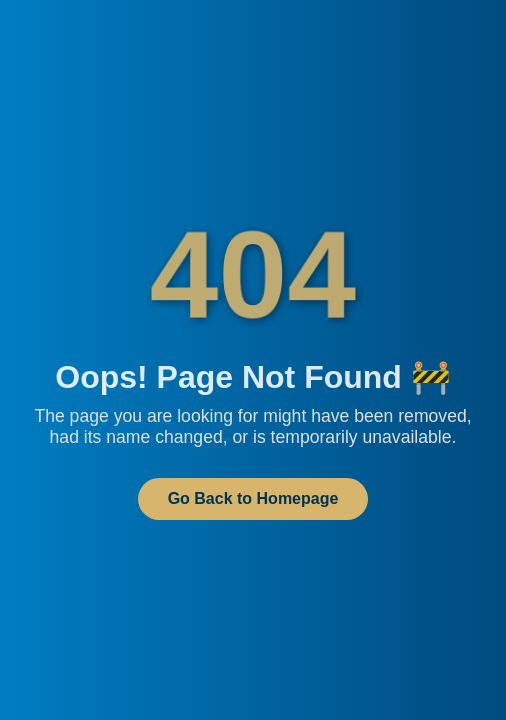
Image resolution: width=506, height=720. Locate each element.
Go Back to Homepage (253, 498)
